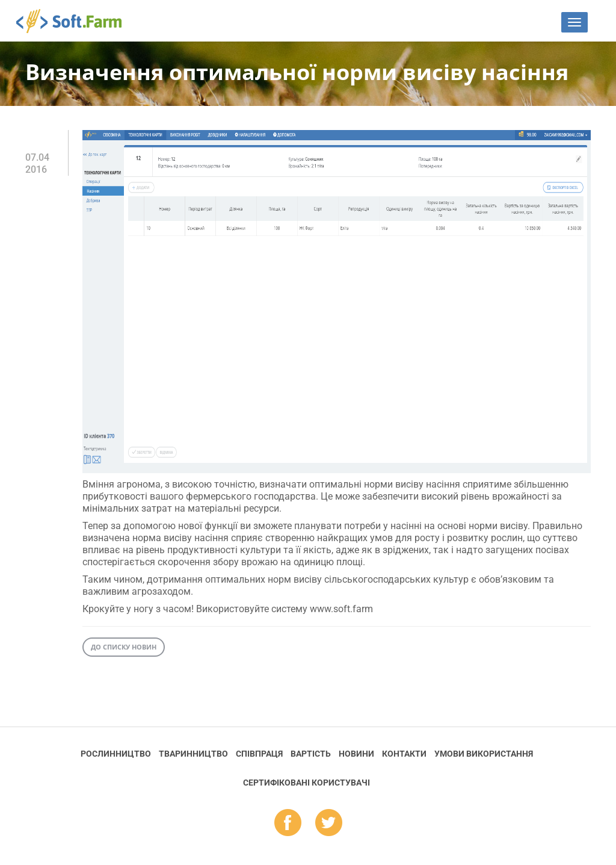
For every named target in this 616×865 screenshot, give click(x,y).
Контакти (404, 754)
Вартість (311, 754)
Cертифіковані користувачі (306, 783)
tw (329, 823)
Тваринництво (193, 754)
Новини (356, 754)
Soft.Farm (75, 21)
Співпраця (259, 754)
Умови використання (484, 754)
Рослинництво (116, 754)
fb (288, 823)
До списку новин (124, 647)
